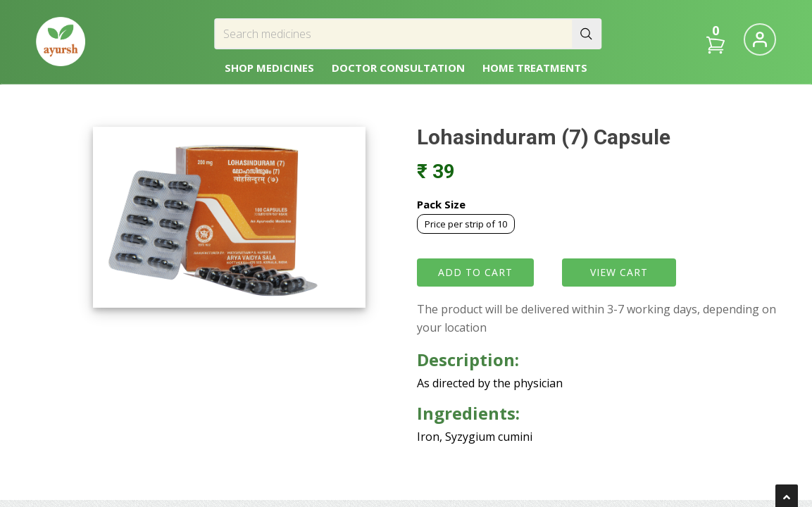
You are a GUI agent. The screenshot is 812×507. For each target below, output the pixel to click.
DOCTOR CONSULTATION (398, 68)
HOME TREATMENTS (535, 68)
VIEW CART (619, 272)
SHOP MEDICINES (269, 68)
